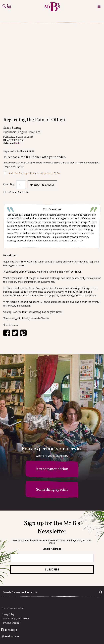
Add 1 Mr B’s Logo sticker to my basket (34, 173)
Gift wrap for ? (16, 192)
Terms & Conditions (11, 623)
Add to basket (44, 185)
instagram (12, 637)
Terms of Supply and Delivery (15, 619)
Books (17, 143)
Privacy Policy (8, 614)
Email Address (52, 549)
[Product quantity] (21, 185)
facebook (11, 630)
